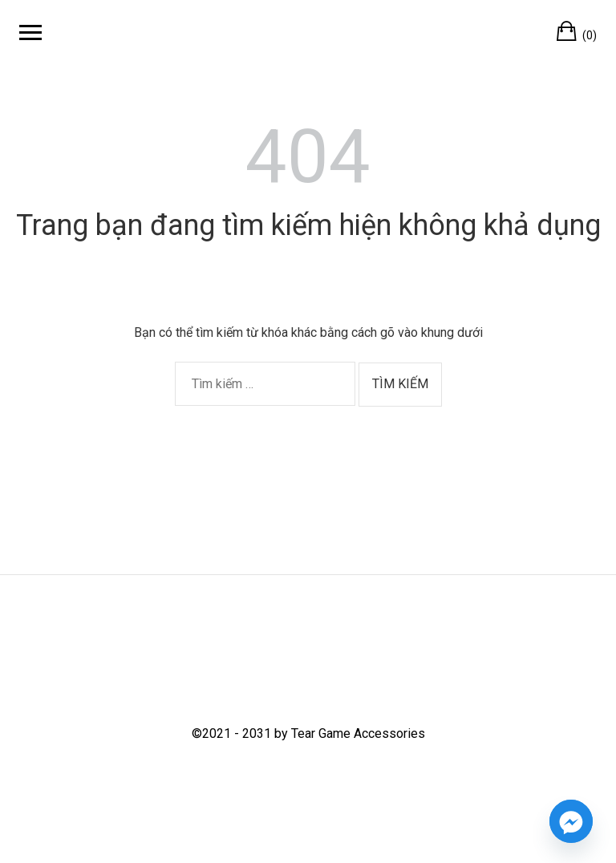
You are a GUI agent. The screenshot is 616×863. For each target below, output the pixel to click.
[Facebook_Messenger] (571, 821)
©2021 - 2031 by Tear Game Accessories (308, 733)
